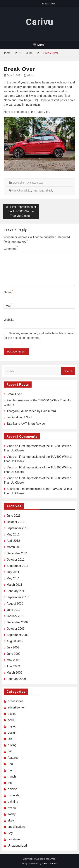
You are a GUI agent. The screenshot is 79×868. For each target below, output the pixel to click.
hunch (12, 777)
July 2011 (13, 572)
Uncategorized (35, 183)
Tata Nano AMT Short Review (26, 424)
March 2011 (14, 585)
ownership (19, 183)
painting (13, 802)
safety (12, 814)
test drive (14, 839)
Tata (35, 191)
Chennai (22, 191)
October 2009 (16, 629)
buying (12, 726)
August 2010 (15, 604)
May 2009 (13, 660)
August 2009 (15, 641)
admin (30, 75)
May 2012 (13, 534)
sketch (12, 820)
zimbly (49, 191)
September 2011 (18, 566)
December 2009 (17, 622)
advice (12, 714)
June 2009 (14, 654)
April (11, 720)
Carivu (39, 22)
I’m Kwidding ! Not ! (19, 417)
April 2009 (13, 666)
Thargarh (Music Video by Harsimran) (31, 411)
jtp (30, 191)
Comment (10, 249)
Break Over (49, 4)
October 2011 (16, 560)
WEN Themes (49, 863)
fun (10, 770)
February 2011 (16, 591)
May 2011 (13, 578)
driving (12, 745)
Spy (10, 833)
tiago (42, 191)
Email (7, 306)
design (12, 733)
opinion (13, 789)
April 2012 (13, 541)
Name (8, 292)
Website (9, 320)
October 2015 (16, 522)
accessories (16, 701)
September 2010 (18, 597)
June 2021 (14, 516)
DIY (10, 739)
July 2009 (13, 647)
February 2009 (16, 679)
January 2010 (16, 616)
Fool (11, 764)
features (13, 758)
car (14, 191)
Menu (39, 45)
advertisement (17, 707)
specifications (17, 827)
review (12, 808)
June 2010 (14, 610)
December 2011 (17, 553)
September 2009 (18, 635)
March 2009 (14, 673)
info (10, 783)
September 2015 (18, 528)
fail (10, 751)
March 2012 (14, 547)
